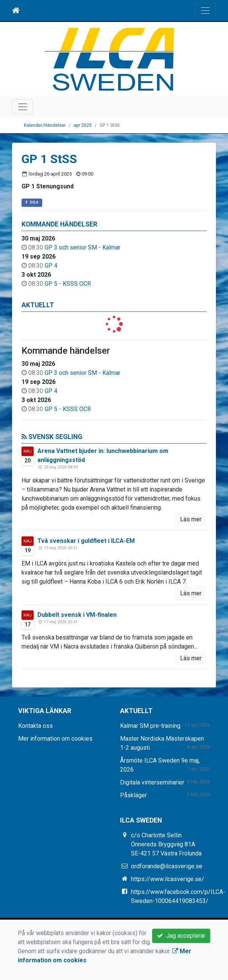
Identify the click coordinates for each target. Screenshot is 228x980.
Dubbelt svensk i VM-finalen (77, 615)
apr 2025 (83, 125)
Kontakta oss (35, 726)
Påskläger (133, 795)
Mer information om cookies (55, 739)
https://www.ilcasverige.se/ (168, 879)
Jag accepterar (181, 936)
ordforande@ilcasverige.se (167, 866)
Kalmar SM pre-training (150, 726)
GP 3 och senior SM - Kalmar (82, 247)
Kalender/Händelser (45, 125)
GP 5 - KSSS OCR (68, 284)
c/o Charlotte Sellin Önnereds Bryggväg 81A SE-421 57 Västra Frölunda (166, 844)
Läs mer (191, 519)
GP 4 (51, 266)
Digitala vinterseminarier (152, 782)
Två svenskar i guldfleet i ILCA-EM (86, 541)
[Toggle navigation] (205, 11)
